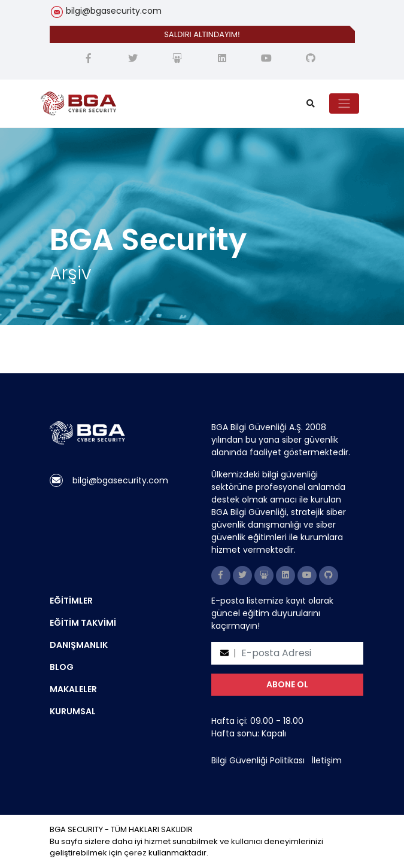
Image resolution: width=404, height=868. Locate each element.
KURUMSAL (73, 711)
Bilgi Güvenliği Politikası (258, 760)
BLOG (62, 667)
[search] (311, 104)
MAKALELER (73, 689)
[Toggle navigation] (344, 103)
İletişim (327, 760)
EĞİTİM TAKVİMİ (83, 623)
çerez (135, 853)
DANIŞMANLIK (79, 645)
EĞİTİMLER (71, 601)
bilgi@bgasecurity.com (114, 11)
